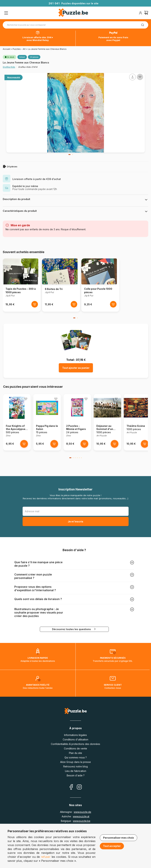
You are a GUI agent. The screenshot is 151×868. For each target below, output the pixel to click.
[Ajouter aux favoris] (140, 77)
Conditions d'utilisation (75, 739)
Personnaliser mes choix (119, 838)
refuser (46, 857)
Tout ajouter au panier (76, 368)
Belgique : (76, 821)
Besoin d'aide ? (76, 775)
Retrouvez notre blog (75, 766)
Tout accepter (112, 846)
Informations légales (75, 735)
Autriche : (75, 816)
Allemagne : (76, 812)
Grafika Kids (9, 67)
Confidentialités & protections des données (75, 744)
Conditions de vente (75, 748)
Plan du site (75, 753)
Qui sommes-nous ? (76, 757)
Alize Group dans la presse (75, 762)
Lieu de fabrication (76, 771)
